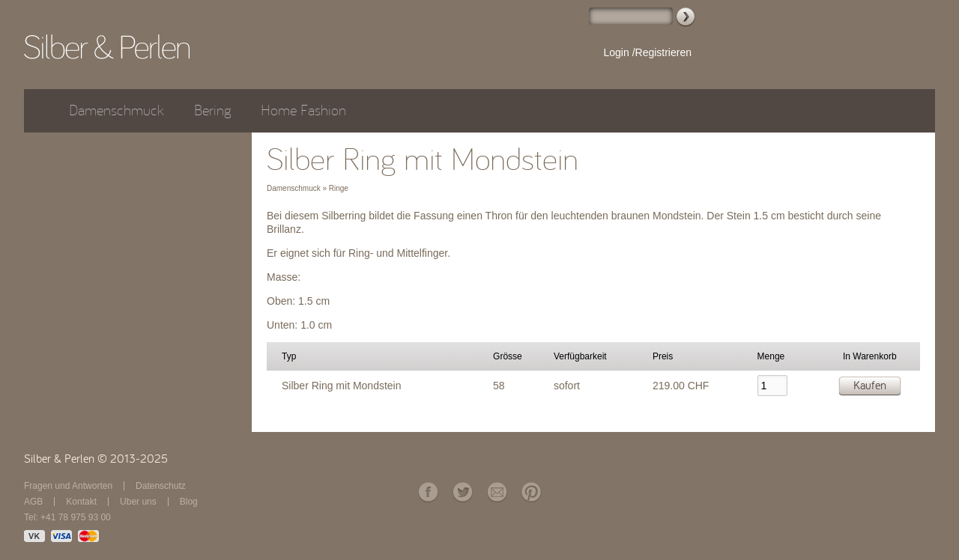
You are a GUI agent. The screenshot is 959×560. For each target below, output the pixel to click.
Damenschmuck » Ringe (308, 188)
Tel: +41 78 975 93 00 (67, 517)
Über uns (138, 502)
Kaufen (870, 386)
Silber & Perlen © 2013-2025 (96, 459)
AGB (33, 502)
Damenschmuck (117, 110)
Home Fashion (303, 110)
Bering (212, 110)
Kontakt (81, 502)
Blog (189, 502)
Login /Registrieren (647, 52)
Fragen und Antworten (68, 486)
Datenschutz (161, 486)
